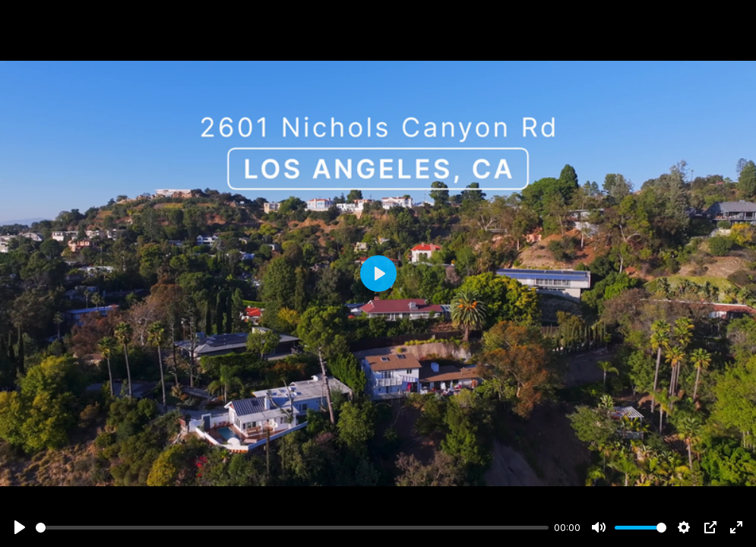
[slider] (292, 528)
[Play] (20, 527)
